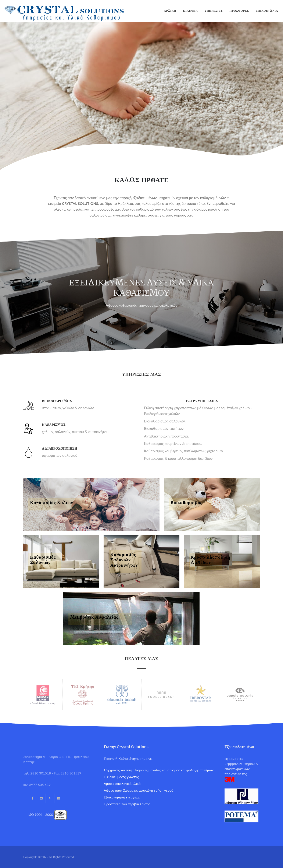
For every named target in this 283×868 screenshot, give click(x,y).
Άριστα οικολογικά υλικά (122, 783)
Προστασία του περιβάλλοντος (127, 804)
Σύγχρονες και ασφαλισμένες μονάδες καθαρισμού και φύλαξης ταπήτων (159, 770)
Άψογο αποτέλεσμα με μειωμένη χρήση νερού (139, 790)
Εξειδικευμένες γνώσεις (121, 777)
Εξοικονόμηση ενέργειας (122, 797)
